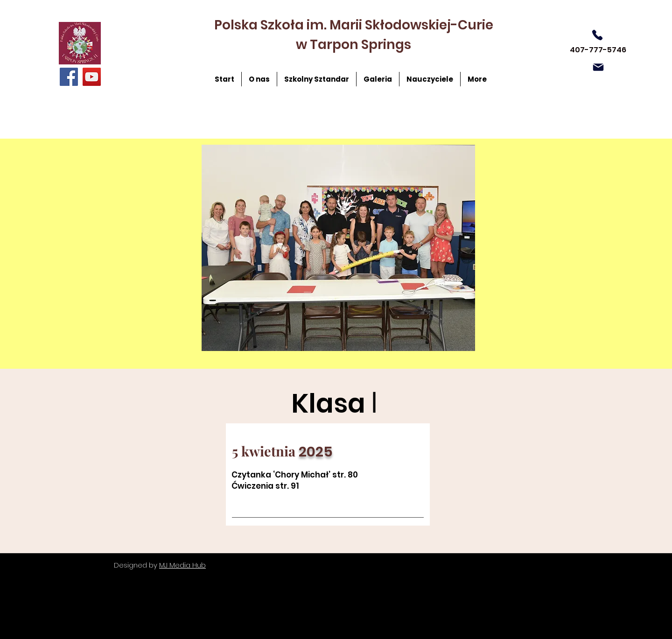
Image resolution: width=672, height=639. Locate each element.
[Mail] (598, 67)
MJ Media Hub (182, 565)
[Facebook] (69, 77)
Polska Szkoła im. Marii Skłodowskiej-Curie (354, 25)
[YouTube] (92, 77)
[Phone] (597, 35)
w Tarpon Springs (353, 45)
